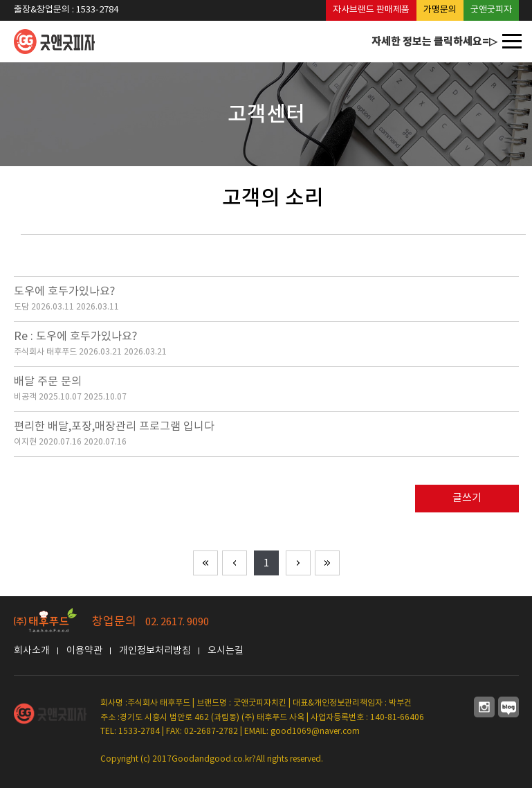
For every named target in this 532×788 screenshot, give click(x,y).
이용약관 (84, 651)
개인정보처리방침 (155, 651)
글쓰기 (467, 498)
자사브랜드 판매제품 (371, 10)
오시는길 (226, 651)
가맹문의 (440, 10)
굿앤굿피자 (491, 10)
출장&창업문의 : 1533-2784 (66, 10)
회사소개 (32, 651)
